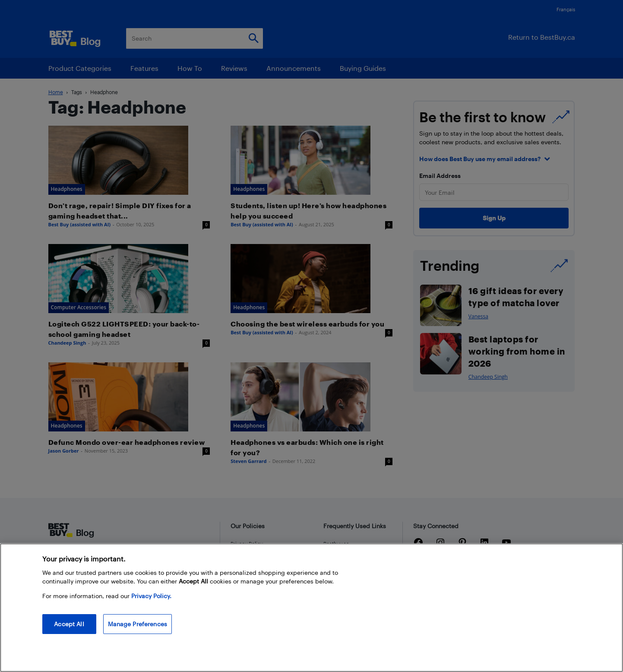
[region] (311, 608)
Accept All (69, 624)
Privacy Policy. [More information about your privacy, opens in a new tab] (151, 596)
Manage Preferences (138, 624)
